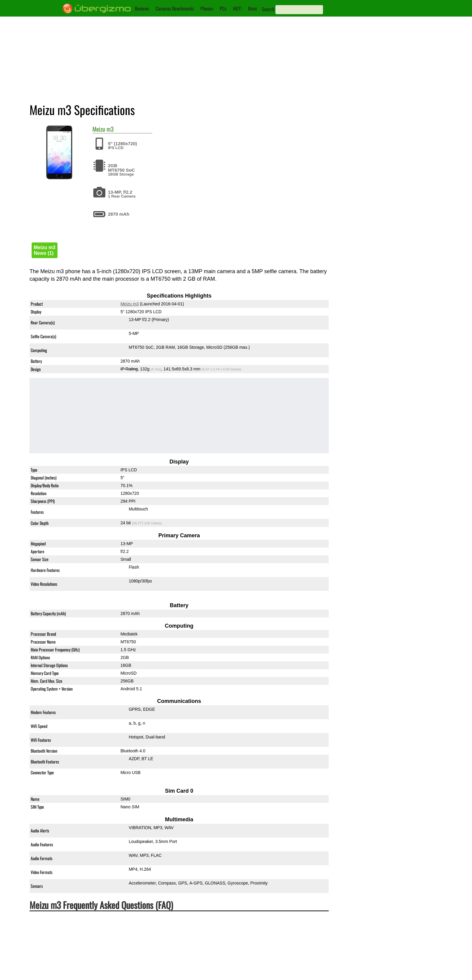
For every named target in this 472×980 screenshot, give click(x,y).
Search (268, 9)
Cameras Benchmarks (175, 8)
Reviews (142, 8)
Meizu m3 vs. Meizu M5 (384, 122)
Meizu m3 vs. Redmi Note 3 (388, 135)
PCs (223, 8)
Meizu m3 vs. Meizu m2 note (389, 186)
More (253, 8)
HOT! (237, 8)
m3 (110, 129)
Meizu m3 (130, 304)
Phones (207, 8)
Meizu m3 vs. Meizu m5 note (389, 148)
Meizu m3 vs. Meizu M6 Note (390, 225)
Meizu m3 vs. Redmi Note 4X (390, 199)
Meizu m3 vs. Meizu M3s (385, 161)
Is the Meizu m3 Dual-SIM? (62, 951)
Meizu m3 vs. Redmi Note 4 (388, 173)
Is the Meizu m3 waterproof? (64, 929)
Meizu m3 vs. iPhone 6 (383, 212)
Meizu (99, 129)
